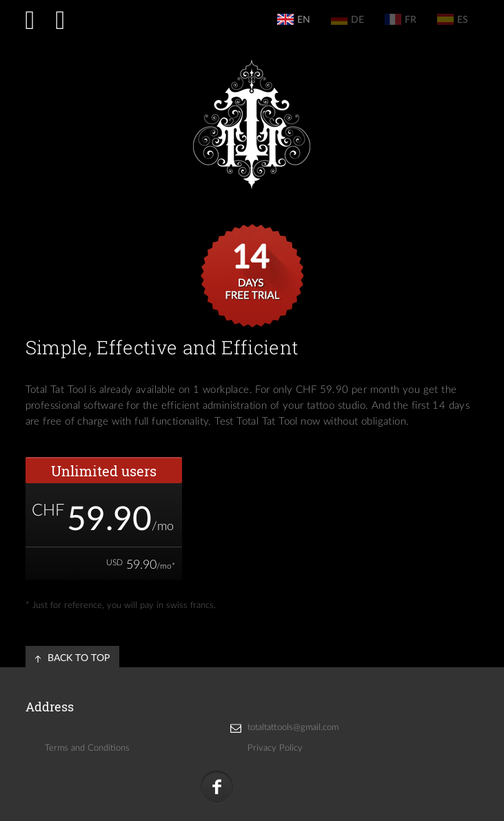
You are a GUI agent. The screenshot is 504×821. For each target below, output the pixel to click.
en (294, 19)
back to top (79, 658)
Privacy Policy (275, 748)
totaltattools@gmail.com (293, 728)
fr (401, 19)
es (453, 19)
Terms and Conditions (87, 748)
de (347, 19)
